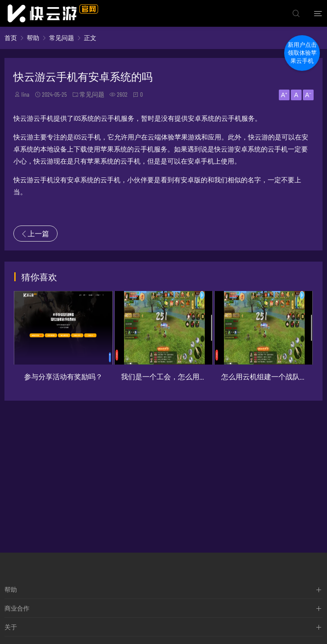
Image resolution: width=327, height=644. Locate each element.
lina (25, 94)
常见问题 (62, 38)
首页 (11, 38)
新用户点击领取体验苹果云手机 (302, 53)
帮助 (33, 38)
